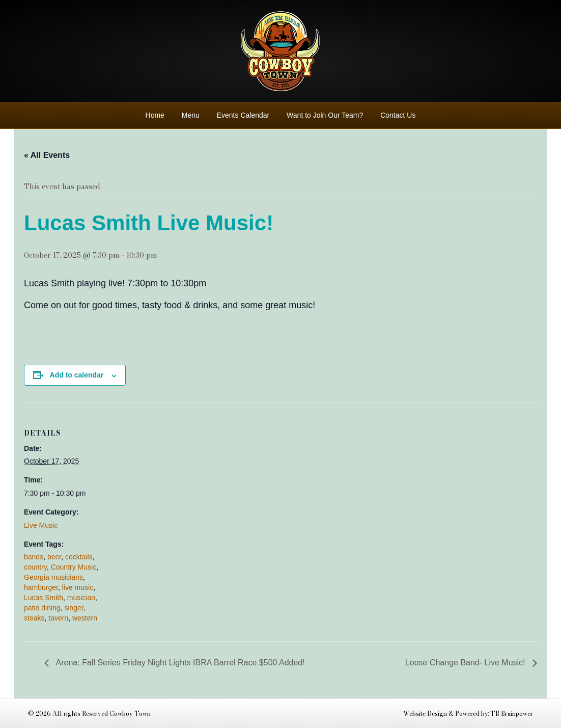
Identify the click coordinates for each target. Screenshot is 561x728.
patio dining (42, 608)
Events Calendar (243, 115)
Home (155, 115)
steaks (34, 618)
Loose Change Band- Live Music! (466, 663)
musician (81, 598)
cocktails (79, 557)
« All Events (47, 155)
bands (34, 557)
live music (78, 587)
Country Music (74, 567)
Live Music (41, 525)
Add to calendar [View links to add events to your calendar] (77, 375)
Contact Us (398, 115)
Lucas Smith (44, 598)
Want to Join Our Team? (325, 115)
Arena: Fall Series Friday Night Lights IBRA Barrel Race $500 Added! (179, 663)
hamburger (41, 587)
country (35, 567)
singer (74, 608)
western (85, 618)
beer (54, 557)
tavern (58, 618)
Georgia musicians (53, 577)
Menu (191, 115)
